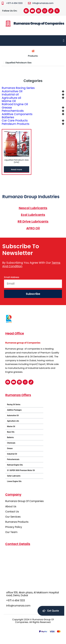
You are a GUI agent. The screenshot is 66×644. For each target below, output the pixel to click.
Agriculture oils (13, 421)
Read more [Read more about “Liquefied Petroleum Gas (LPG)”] (17, 169)
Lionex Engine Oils (14, 481)
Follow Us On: (10, 11)
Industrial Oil (12, 454)
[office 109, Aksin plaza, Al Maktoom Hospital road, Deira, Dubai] (33, 568)
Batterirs (10, 437)
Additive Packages (14, 410)
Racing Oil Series (14, 405)
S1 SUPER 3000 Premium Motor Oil (21, 470)
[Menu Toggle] (64, 41)
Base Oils (11, 432)
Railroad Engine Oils (15, 465)
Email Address (12, 277)
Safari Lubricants (14, 476)
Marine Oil (11, 426)
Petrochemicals (13, 459)
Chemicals (11, 443)
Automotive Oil (13, 415)
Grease (10, 448)
